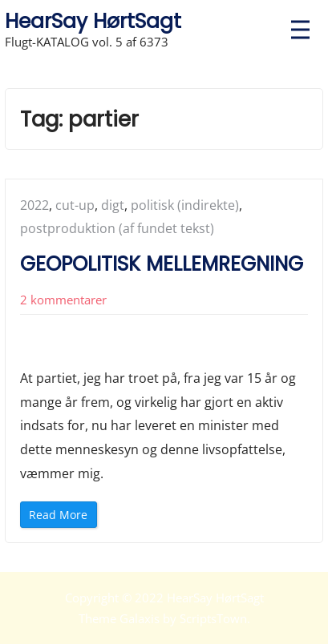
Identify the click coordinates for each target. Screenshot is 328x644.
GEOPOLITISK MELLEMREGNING (162, 264)
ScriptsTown (213, 618)
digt (113, 205)
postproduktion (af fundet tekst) (117, 228)
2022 (34, 205)
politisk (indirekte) (185, 205)
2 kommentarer (63, 300)
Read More (63, 517)
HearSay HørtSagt (93, 21)
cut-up (75, 205)
